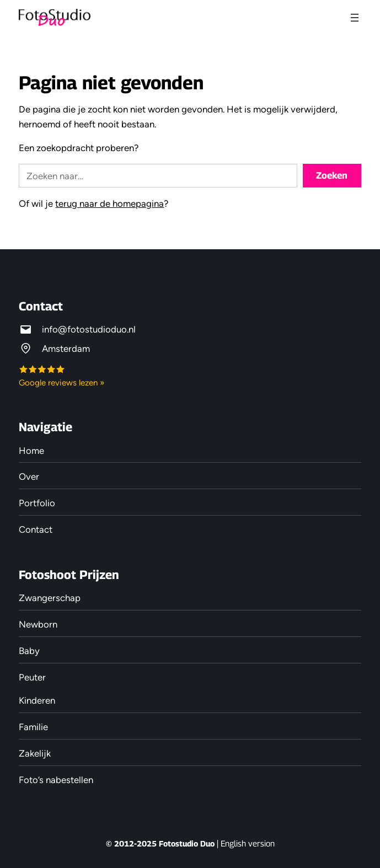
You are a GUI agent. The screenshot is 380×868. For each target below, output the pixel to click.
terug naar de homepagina (109, 203)
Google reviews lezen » (61, 383)
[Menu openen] (355, 18)
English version (248, 843)
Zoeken (332, 175)
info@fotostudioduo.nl (89, 329)
